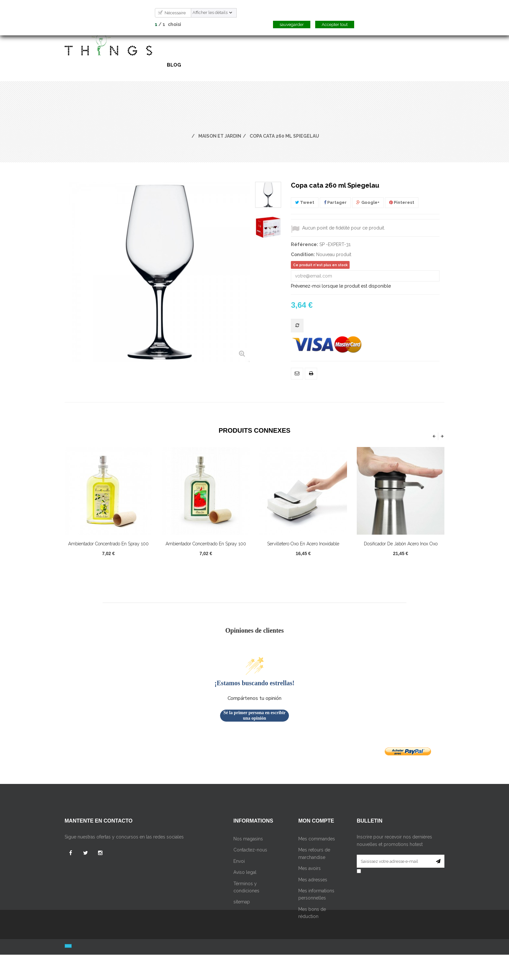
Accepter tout (335, 25)
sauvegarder (292, 25)
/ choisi (168, 24)
